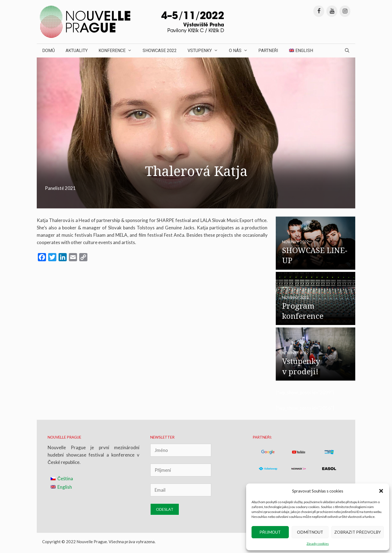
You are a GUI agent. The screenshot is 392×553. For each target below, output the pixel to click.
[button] (381, 491)
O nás (241, 51)
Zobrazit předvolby (358, 532)
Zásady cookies (318, 544)
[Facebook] (319, 11)
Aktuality (77, 51)
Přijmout (270, 532)
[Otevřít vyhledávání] (347, 51)
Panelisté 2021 (60, 188)
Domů (48, 51)
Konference (118, 51)
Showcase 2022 (160, 51)
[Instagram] (345, 11)
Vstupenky (206, 51)
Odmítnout (310, 532)
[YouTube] (332, 11)
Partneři (268, 51)
